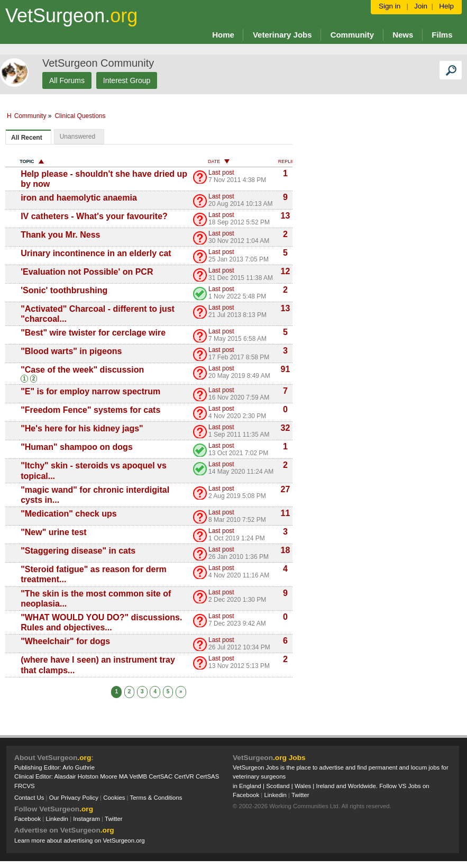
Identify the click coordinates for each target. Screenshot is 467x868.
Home (223, 35)
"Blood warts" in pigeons (71, 351)
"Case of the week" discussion (82, 370)
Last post (221, 173)
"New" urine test (54, 532)
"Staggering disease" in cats (78, 551)
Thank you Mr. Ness (60, 235)
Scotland (278, 786)
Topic (31, 161)
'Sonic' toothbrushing (64, 290)
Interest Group (127, 80)
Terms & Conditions (156, 798)
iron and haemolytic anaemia (79, 198)
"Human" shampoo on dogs (77, 447)
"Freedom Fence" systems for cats (90, 410)
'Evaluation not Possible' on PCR (87, 272)
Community (48, 116)
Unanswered (77, 137)
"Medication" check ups (68, 514)
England (250, 786)
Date (219, 161)
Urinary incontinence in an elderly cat (96, 253)
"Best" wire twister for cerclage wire (93, 333)
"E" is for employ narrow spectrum (90, 391)
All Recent (27, 138)
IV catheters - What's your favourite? (94, 216)
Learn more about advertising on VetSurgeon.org (80, 840)
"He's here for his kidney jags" (82, 428)
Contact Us (29, 798)
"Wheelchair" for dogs (65, 641)
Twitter (114, 819)
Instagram (86, 819)
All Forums (67, 80)
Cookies (114, 798)
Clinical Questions (98, 116)
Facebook (28, 819)
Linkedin (57, 819)
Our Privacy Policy (74, 798)
